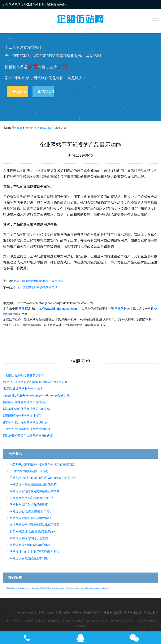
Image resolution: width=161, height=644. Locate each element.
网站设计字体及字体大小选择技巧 (25, 402)
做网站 (77, 612)
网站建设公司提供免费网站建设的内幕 (28, 436)
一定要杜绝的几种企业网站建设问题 (27, 429)
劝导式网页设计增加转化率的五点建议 (38, 281)
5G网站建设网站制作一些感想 (23, 389)
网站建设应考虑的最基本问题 (29, 558)
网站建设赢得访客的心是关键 (29, 538)
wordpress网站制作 (101, 588)
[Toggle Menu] (156, 19)
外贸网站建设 (112, 612)
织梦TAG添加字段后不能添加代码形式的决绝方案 (35, 382)
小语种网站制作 (45, 588)
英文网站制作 (23, 588)
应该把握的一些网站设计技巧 (22, 415)
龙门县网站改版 (11, 588)
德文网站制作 (34, 588)
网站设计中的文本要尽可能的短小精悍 (35, 552)
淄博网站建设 (132, 612)
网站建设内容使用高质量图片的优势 (27, 409)
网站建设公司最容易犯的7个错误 (31, 511)
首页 (19, 128)
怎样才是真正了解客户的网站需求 (35, 288)
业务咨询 (20, 91)
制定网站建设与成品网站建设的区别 (33, 531)
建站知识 (46, 128)
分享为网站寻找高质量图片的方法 (32, 498)
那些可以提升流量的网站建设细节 (25, 422)
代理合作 (46, 91)
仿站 (77, 588)
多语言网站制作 (58, 588)
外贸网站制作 (70, 588)
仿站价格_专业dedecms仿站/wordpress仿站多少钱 (36, 395)
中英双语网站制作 (86, 588)
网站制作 (31, 128)
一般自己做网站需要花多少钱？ (24, 375)
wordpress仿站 (27, 612)
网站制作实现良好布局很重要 (29, 505)
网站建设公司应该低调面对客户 (30, 518)
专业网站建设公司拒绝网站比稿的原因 (35, 525)
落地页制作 (151, 612)
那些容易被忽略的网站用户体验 (30, 545)
